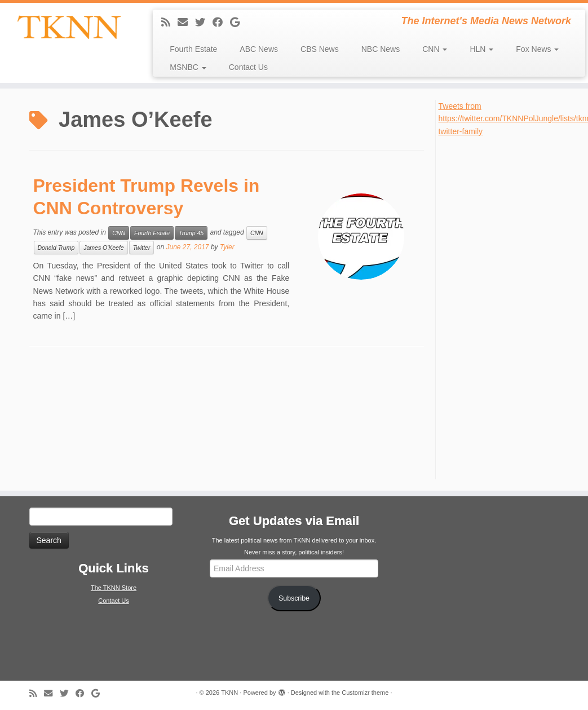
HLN (481, 49)
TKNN (229, 693)
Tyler (227, 247)
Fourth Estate (193, 49)
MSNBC (188, 67)
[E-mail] (186, 23)
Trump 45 (191, 233)
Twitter (142, 248)
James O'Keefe (103, 248)
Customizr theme (365, 693)
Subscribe (294, 598)
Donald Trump (56, 248)
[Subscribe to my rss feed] (169, 23)
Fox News (537, 49)
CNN (435, 49)
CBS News (320, 49)
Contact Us (248, 67)
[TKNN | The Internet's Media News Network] (69, 27)
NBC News (381, 49)
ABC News (259, 49)
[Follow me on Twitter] (204, 23)
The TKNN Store (114, 588)
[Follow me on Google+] (238, 23)
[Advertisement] (511, 307)
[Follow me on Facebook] (221, 23)
